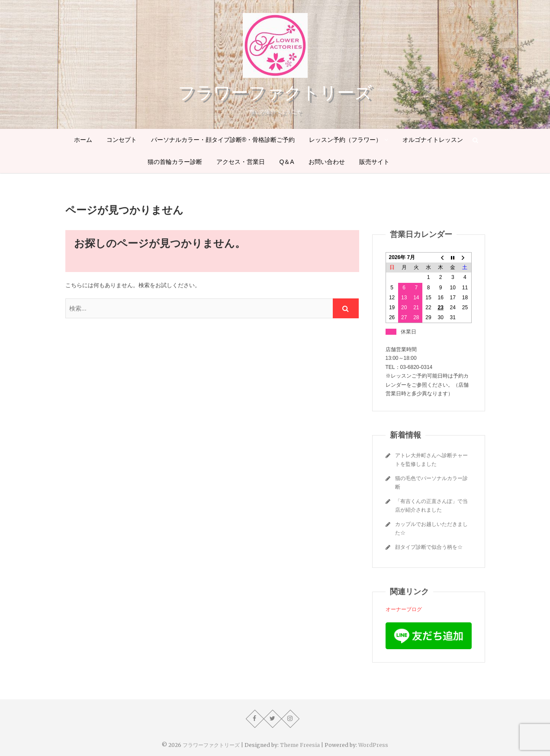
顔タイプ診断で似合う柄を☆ (429, 547)
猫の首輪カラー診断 (175, 162)
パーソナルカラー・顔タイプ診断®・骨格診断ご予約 (223, 140)
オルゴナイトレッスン (433, 140)
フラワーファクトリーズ (275, 93)
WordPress (373, 745)
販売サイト (374, 162)
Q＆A (286, 162)
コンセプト (122, 140)
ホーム (83, 140)
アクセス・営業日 (241, 162)
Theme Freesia (300, 745)
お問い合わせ (327, 162)
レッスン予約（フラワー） (345, 140)
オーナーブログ (404, 609)
